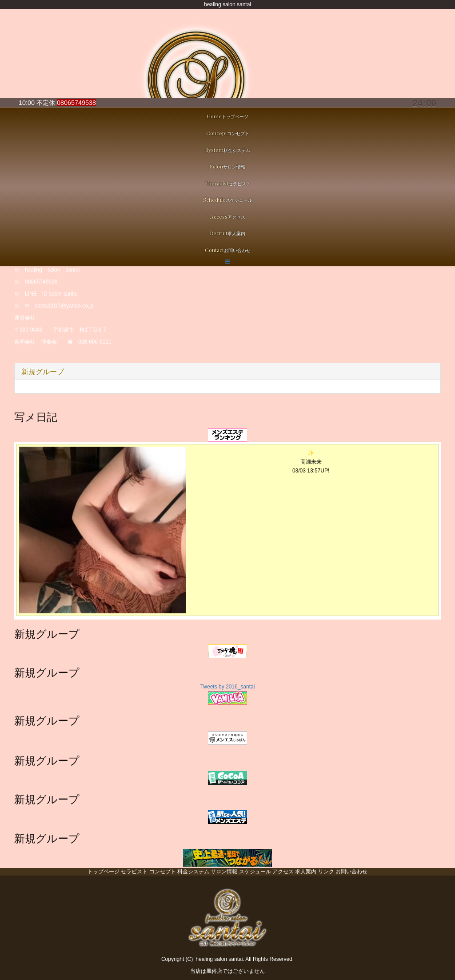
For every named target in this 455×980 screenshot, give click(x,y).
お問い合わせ (351, 872)
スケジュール (255, 872)
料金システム (193, 872)
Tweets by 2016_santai (228, 687)
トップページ (104, 872)
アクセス (283, 872)
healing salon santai (219, 959)
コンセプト (163, 872)
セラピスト (134, 872)
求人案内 (306, 872)
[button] (227, 262)
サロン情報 (224, 872)
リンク (326, 872)
